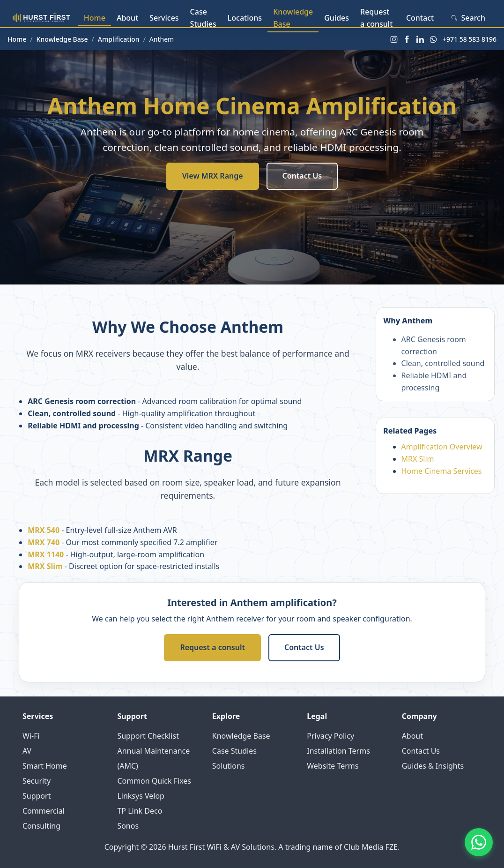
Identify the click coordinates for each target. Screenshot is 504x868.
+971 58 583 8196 (470, 39)
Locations (245, 18)
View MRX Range (213, 176)
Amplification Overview (442, 447)
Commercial (44, 811)
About (127, 18)
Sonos (128, 826)
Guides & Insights (433, 766)
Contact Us (302, 176)
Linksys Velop (141, 796)
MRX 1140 (46, 554)
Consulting (41, 826)
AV (27, 751)
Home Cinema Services (442, 471)
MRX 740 (44, 542)
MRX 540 (44, 530)
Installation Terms (338, 751)
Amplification (119, 39)
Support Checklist (148, 736)
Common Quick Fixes (154, 781)
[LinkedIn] (420, 39)
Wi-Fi (31, 736)
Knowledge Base (293, 18)
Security (37, 781)
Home (95, 18)
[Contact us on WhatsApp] (479, 843)
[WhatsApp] (433, 39)
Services (164, 18)
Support (37, 796)
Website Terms (333, 766)
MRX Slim (45, 566)
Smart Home (45, 766)
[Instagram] (394, 39)
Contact (420, 18)
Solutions (229, 766)
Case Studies (203, 18)
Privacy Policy (330, 736)
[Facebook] (407, 39)
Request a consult (376, 18)
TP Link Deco (140, 811)
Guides (337, 18)
